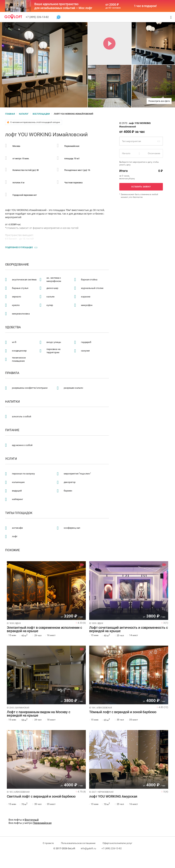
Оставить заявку (141, 187)
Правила (12, 373)
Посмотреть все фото (159, 101)
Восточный (32, 820)
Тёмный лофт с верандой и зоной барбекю (123, 712)
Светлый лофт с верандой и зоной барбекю (41, 797)
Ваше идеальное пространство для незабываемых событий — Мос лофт (63, 6)
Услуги (11, 459)
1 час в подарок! (145, 6)
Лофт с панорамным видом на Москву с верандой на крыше (39, 714)
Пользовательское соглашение (78, 843)
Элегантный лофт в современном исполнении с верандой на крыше (44, 629)
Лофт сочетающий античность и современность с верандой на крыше (128, 629)
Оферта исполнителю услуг (117, 843)
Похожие (12, 550)
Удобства (13, 327)
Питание (12, 430)
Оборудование (17, 264)
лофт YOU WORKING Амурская (113, 797)
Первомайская (42, 823)
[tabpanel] (46, 591)
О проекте (48, 843)
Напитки (12, 402)
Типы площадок (19, 513)
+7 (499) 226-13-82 (37, 17)
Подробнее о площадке (19, 247)
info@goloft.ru (88, 848)
